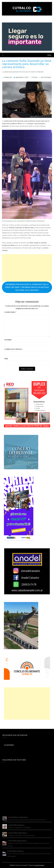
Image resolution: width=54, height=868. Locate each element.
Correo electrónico (13, 349)
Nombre (8, 340)
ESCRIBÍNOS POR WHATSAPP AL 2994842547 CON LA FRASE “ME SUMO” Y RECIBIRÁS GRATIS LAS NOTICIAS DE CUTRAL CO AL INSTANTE (27, 287)
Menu (49, 55)
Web (6, 359)
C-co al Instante (9, 745)
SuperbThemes (40, 865)
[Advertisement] (27, 268)
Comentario (10, 312)
